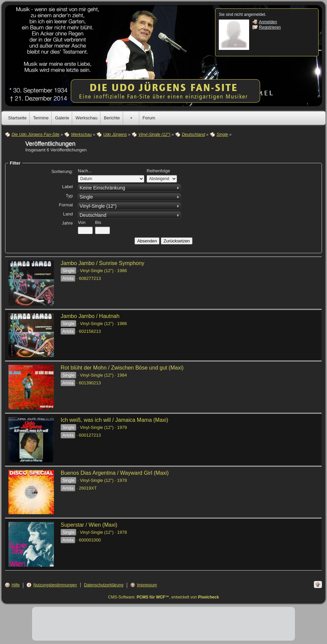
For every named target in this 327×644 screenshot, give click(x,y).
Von (82, 222)
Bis (98, 222)
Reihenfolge (158, 171)
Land (68, 214)
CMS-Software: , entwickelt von (164, 597)
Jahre (67, 223)
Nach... (85, 171)
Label (67, 187)
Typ (69, 196)
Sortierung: (62, 171)
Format (66, 205)
